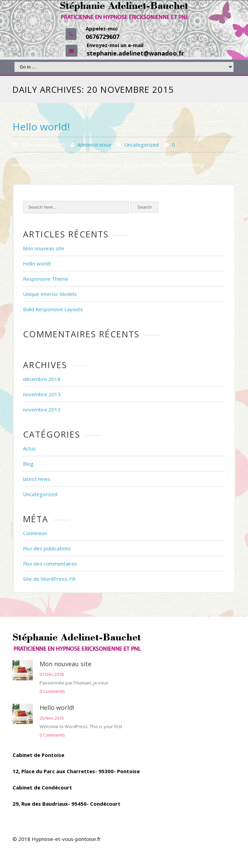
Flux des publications (47, 548)
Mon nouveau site (44, 248)
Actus (29, 448)
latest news (37, 479)
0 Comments (52, 691)
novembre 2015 (42, 394)
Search (144, 207)
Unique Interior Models (50, 294)
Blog (28, 464)
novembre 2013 (42, 409)
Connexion (35, 533)
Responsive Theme (46, 279)
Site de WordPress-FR (49, 579)
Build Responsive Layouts (53, 309)
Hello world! (41, 126)
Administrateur (94, 145)
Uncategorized (141, 145)
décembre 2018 (42, 379)
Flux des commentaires (50, 564)
